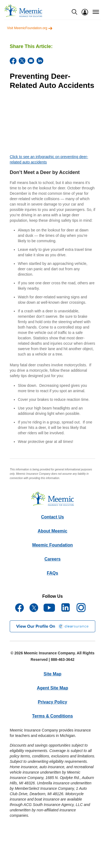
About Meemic (52, 531)
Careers (52, 559)
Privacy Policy (53, 702)
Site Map (52, 674)
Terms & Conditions (53, 716)
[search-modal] (74, 12)
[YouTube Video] (52, 123)
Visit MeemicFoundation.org (30, 28)
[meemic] (23, 11)
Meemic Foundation (52, 545)
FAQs (52, 573)
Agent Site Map (52, 688)
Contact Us (52, 517)
